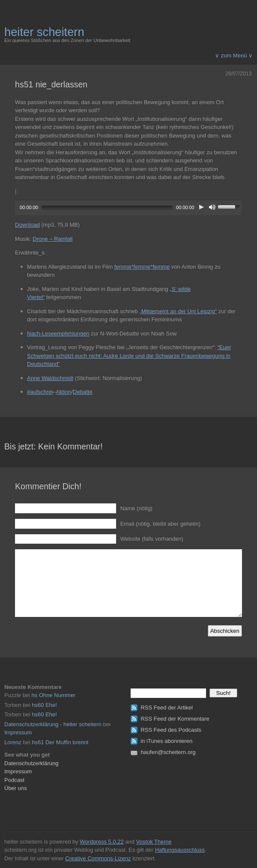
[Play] (201, 207)
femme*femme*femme (142, 267)
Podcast (14, 780)
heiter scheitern (44, 32)
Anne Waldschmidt (50, 378)
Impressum (18, 732)
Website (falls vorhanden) (152, 539)
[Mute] (212, 207)
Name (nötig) (136, 508)
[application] (128, 207)
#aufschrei (40, 392)
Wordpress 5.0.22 (102, 842)
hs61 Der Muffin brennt (60, 742)
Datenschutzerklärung (31, 763)
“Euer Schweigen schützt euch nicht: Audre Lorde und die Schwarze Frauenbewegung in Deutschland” (129, 356)
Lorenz (13, 742)
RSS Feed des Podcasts (171, 730)
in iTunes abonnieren (166, 741)
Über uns (16, 788)
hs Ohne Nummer (54, 695)
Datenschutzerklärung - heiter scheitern (53, 724)
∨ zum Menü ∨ (234, 55)
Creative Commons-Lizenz (98, 858)
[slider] (107, 208)
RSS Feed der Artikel (166, 708)
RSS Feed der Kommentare (175, 719)
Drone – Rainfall (52, 239)
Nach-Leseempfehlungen (58, 334)
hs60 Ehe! (44, 705)
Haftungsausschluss (180, 850)
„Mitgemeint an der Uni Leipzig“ (178, 311)
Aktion (63, 392)
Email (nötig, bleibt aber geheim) (160, 524)
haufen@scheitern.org (168, 752)
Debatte (83, 392)
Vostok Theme (154, 842)
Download (27, 225)
